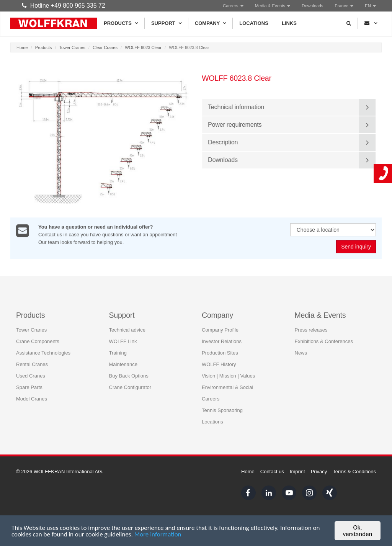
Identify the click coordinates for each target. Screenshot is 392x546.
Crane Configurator (130, 387)
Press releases (311, 329)
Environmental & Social (227, 387)
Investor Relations (222, 341)
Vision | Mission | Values (228, 375)
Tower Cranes (72, 47)
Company (210, 23)
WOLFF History (219, 364)
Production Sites (220, 352)
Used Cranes (31, 375)
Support (166, 23)
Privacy (319, 472)
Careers (233, 6)
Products (121, 23)
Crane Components (38, 341)
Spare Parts (29, 387)
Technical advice (127, 329)
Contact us (272, 472)
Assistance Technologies (43, 352)
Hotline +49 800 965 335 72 (64, 6)
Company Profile (220, 329)
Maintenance (123, 364)
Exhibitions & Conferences (324, 341)
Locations (254, 23)
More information (158, 534)
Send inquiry (356, 247)
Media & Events (273, 6)
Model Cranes (32, 398)
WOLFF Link (123, 341)
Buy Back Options (129, 375)
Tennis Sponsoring (222, 410)
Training (118, 352)
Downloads (312, 6)
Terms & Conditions (354, 472)
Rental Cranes (32, 364)
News (301, 352)
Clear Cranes (105, 47)
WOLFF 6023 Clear (143, 47)
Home (22, 47)
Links (289, 23)
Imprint (297, 472)
